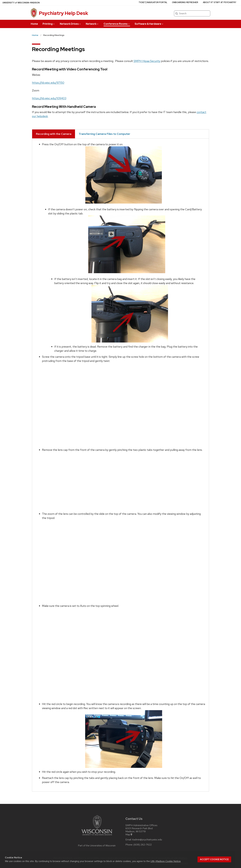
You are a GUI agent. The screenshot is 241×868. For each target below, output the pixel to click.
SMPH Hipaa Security (147, 61)
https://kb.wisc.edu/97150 (48, 83)
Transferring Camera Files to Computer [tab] (104, 134)
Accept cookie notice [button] (214, 859)
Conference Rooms (117, 24)
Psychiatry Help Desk (63, 13)
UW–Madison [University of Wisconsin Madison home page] (21, 3)
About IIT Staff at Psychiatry (220, 2)
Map (129, 835)
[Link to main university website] (97, 836)
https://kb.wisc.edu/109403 (49, 98)
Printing (49, 24)
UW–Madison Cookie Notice (166, 861)
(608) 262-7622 (143, 845)
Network (92, 24)
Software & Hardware (149, 24)
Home (34, 24)
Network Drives (70, 24)
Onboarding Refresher (185, 2)
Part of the (97, 846)
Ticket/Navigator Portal (153, 2)
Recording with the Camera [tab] (54, 134)
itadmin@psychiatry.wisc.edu (147, 840)
